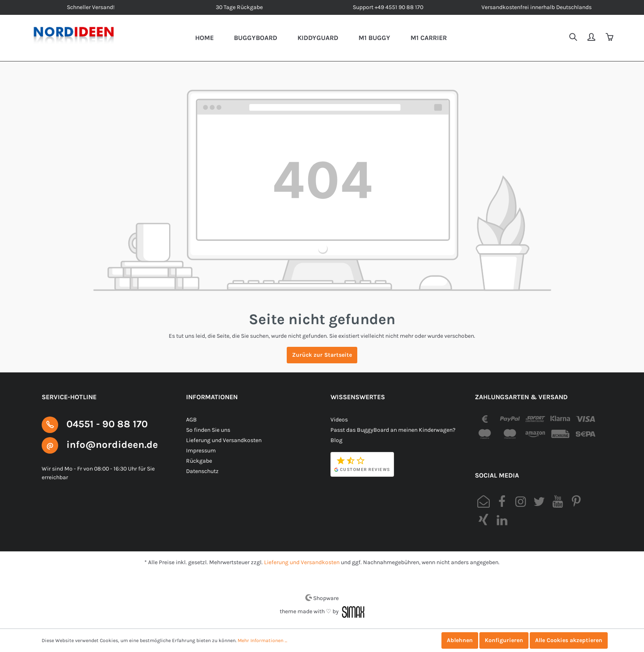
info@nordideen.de (112, 445)
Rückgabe (199, 461)
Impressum (201, 451)
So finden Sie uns (208, 430)
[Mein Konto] (592, 38)
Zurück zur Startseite (322, 355)
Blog (336, 440)
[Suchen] (574, 38)
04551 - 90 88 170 (107, 424)
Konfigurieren (504, 640)
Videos (339, 420)
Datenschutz (202, 471)
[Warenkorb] (610, 38)
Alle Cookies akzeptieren (569, 640)
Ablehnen (460, 640)
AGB (191, 420)
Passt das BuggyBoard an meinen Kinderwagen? (393, 430)
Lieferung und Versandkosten (224, 440)
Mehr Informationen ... (262, 640)
